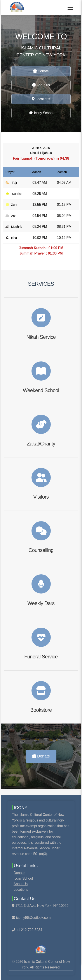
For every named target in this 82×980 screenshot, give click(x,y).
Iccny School (41, 113)
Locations (41, 99)
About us (41, 85)
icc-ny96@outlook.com (33, 918)
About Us (21, 884)
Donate (41, 71)
